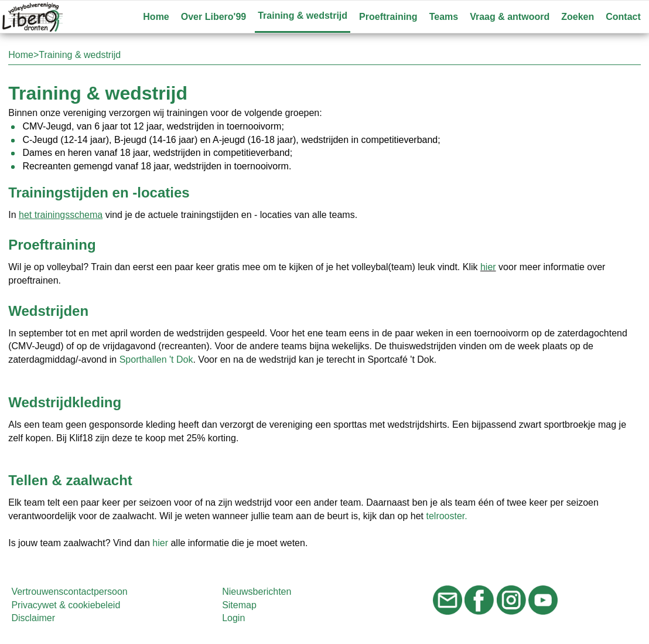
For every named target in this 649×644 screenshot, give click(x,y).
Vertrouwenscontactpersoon (69, 592)
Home (156, 17)
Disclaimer (33, 618)
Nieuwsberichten (257, 592)
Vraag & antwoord (510, 17)
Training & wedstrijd (303, 16)
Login (233, 618)
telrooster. (446, 516)
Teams (444, 17)
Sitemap (239, 605)
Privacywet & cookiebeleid (66, 605)
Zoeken (578, 17)
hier (488, 267)
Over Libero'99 (214, 17)
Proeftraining (388, 17)
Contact (623, 17)
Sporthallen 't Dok (156, 360)
